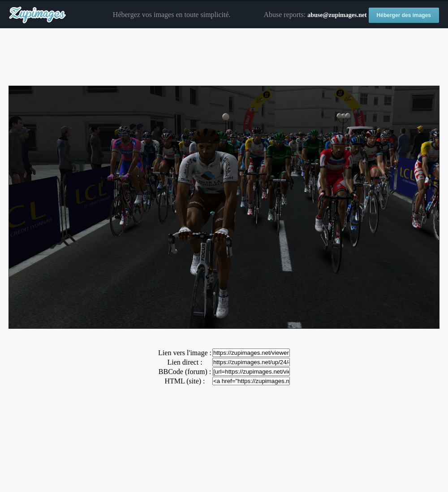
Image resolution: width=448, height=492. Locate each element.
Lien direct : (185, 362)
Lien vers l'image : (185, 353)
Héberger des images (404, 15)
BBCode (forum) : (185, 372)
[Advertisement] (224, 57)
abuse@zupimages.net (337, 15)
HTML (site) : (185, 381)
